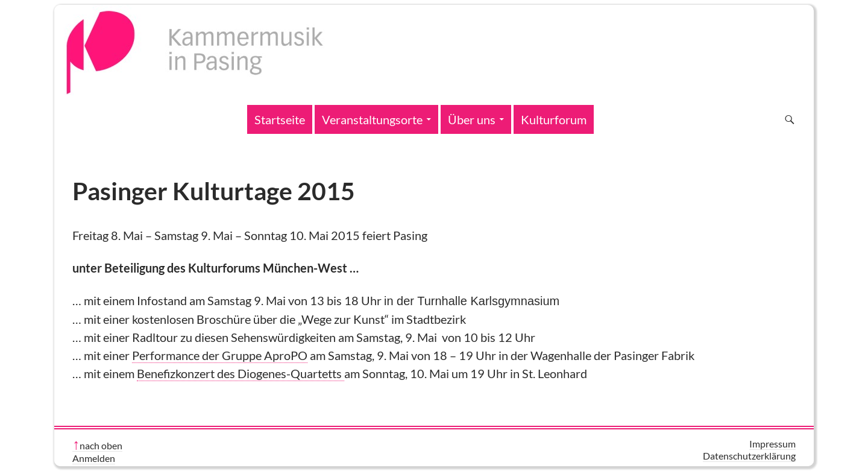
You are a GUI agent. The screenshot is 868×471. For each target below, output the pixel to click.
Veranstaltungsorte (372, 119)
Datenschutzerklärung (749, 456)
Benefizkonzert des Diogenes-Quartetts (241, 373)
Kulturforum (554, 119)
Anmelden (94, 458)
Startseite (280, 119)
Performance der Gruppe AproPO (220, 355)
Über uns (472, 119)
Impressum (772, 444)
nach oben (101, 445)
